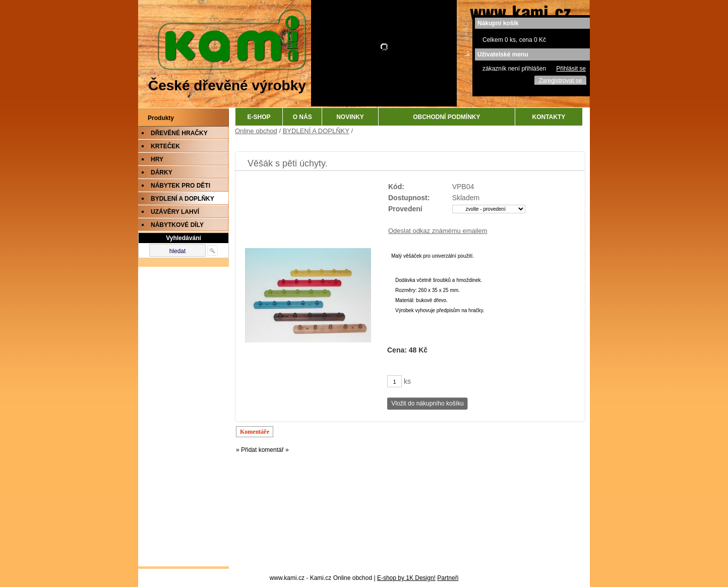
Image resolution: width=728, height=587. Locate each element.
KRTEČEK (165, 146)
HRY (157, 159)
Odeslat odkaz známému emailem (438, 231)
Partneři (448, 578)
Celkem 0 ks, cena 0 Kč (514, 40)
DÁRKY (162, 172)
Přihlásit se (571, 69)
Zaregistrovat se (560, 81)
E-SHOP (259, 117)
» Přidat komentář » (262, 450)
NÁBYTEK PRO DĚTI (180, 186)
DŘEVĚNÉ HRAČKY (179, 133)
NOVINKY (350, 117)
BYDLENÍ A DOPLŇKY (183, 199)
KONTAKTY (549, 117)
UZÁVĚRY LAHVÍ (175, 212)
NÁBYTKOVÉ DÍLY (177, 225)
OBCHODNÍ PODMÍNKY (446, 117)
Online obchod (256, 131)
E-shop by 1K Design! (406, 578)
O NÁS (302, 117)
